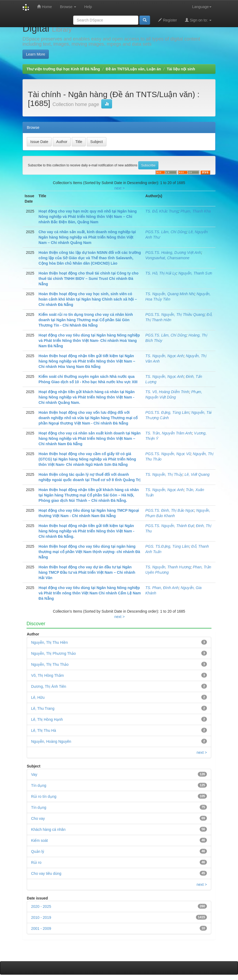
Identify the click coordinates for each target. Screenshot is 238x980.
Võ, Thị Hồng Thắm (47, 675)
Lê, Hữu (38, 697)
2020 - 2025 (41, 906)
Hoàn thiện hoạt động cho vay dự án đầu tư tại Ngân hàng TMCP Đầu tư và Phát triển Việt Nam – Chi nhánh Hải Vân (87, 572)
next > (120, 188)
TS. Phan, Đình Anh (162, 588)
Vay (34, 774)
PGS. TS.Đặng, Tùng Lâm (167, 546)
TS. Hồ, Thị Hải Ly (161, 273)
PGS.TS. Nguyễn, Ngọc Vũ (168, 454)
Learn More (36, 54)
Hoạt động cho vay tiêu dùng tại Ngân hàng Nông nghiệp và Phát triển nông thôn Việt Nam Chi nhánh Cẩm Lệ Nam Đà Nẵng (90, 593)
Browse (68, 7)
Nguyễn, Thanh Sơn (195, 273)
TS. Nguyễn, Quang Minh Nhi (170, 294)
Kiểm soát (39, 840)
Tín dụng (39, 807)
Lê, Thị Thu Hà (44, 730)
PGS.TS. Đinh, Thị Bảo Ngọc (170, 510)
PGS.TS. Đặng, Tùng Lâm (167, 412)
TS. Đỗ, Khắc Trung (162, 211)
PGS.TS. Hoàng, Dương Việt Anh (173, 253)
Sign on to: (198, 20)
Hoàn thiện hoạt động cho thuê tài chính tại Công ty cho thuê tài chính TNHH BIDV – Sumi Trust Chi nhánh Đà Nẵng (89, 279)
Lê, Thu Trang (43, 708)
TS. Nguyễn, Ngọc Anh (164, 356)
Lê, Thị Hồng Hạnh (47, 719)
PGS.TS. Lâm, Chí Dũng (166, 232)
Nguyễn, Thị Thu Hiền (49, 642)
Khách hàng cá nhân (48, 829)
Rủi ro (36, 862)
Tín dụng (39, 785)
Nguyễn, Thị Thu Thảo (50, 664)
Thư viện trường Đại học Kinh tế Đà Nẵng (63, 69)
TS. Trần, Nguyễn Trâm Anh (169, 433)
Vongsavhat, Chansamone (167, 258)
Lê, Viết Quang (197, 474)
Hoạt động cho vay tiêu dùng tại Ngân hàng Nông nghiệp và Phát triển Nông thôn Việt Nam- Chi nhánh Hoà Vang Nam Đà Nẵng (89, 341)
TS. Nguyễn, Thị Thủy (164, 474)
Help (88, 7)
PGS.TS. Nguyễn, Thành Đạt (170, 526)
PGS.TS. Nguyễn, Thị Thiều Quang (175, 315)
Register (168, 20)
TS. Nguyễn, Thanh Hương (168, 567)
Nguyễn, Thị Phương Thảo (53, 653)
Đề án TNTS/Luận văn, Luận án (133, 69)
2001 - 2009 (41, 928)
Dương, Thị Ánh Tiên (49, 686)
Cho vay (38, 818)
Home (44, 7)
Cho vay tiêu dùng (46, 873)
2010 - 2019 (41, 917)
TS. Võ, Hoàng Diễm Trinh (167, 392)
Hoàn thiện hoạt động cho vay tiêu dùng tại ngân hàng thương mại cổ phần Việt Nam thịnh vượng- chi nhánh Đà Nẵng (89, 552)
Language (202, 7)
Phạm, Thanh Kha (196, 211)
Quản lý (38, 851)
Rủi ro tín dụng (44, 796)
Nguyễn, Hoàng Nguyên (51, 741)
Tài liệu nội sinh (181, 69)
